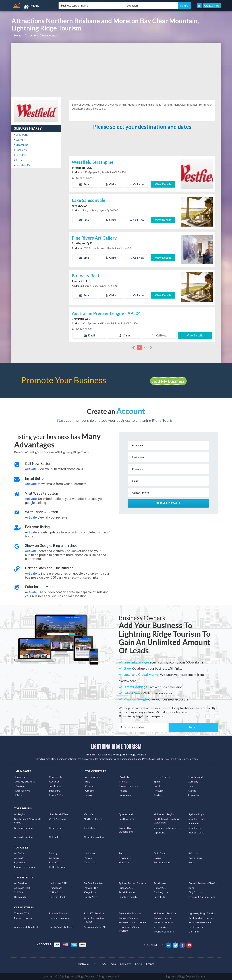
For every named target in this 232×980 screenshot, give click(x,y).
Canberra (54, 858)
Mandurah (124, 862)
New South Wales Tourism (129, 929)
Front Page (55, 786)
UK (95, 964)
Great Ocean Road (95, 837)
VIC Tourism (161, 927)
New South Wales (59, 814)
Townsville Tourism (130, 913)
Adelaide (19, 858)
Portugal (159, 791)
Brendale (20, 155)
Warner (19, 140)
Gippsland (159, 832)
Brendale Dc (22, 165)
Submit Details (168, 503)
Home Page (22, 777)
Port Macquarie (162, 862)
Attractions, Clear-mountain (42, 35)
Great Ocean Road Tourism (95, 920)
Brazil (157, 786)
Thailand (159, 795)
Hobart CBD (161, 888)
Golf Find (194, 931)
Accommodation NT (95, 927)
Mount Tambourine (25, 867)
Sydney (53, 853)
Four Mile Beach (128, 897)
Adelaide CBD (22, 888)
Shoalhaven (195, 828)
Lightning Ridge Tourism (202, 913)
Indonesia (125, 795)
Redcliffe (54, 862)
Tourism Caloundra (60, 918)
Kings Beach (91, 892)
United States (162, 777)
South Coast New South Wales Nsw (167, 821)
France (123, 781)
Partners (20, 786)
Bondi (192, 888)
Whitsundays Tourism (201, 918)
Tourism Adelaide (164, 922)
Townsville (90, 862)
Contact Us (55, 777)
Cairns (157, 858)
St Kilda (18, 892)
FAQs (19, 795)
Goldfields (55, 837)
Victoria (88, 814)
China (138, 964)
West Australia (57, 819)
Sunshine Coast (197, 819)
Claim (111, 184)
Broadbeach (56, 888)
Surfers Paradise (93, 883)
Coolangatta (161, 892)
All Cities (19, 853)
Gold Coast (160, 853)
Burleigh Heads (58, 897)
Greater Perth (57, 828)
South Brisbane (127, 892)
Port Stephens (92, 828)
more (148, 348)
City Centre (195, 892)
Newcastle (125, 858)
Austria (192, 791)
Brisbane (193, 853)
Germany (193, 781)
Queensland (126, 814)
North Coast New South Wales (28, 821)
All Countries (93, 777)
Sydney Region (197, 814)
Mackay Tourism (23, 918)
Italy (88, 781)
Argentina (193, 795)
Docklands (20, 897)
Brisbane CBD (127, 888)
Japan (88, 795)
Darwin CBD (91, 888)
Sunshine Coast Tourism (133, 922)
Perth (122, 853)
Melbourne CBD (58, 883)
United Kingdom (129, 786)
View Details (163, 184)
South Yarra (91, 897)
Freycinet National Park (202, 897)
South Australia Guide (61, 927)
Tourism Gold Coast (200, 922)
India (191, 786)
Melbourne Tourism (165, 913)
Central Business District (203, 883)
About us (54, 781)
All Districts (21, 883)
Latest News (23, 791)
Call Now (137, 184)
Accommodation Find (26, 927)
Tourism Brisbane (129, 918)
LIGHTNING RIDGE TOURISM (116, 747)
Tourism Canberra (164, 931)
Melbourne (90, 853)
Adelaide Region (23, 837)
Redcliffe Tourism (94, 913)
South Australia (128, 819)
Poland (123, 791)
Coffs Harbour (57, 867)
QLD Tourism (196, 927)
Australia (125, 777)
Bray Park (21, 135)
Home (18, 35)
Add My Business (168, 381)
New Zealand (195, 777)
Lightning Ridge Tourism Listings (186, 976)
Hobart (192, 862)
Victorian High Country (167, 828)
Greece (89, 791)
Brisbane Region (23, 828)
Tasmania (194, 823)
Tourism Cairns (162, 918)
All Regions (20, 814)
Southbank (160, 883)
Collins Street (57, 892)
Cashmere (21, 150)
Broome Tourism (58, 913)
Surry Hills (159, 897)
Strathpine (21, 145)
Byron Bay (20, 862)
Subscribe (55, 791)
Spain (157, 781)
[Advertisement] (116, 70)
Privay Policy (56, 795)
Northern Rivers (93, 819)
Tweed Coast (196, 832)
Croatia (89, 786)
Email (85, 184)
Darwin (88, 858)
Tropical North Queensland (127, 830)
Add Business (212, 6)
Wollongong (195, 858)
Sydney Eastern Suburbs (133, 883)
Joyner (19, 160)
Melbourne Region (164, 814)
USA (103, 964)
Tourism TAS (21, 913)
